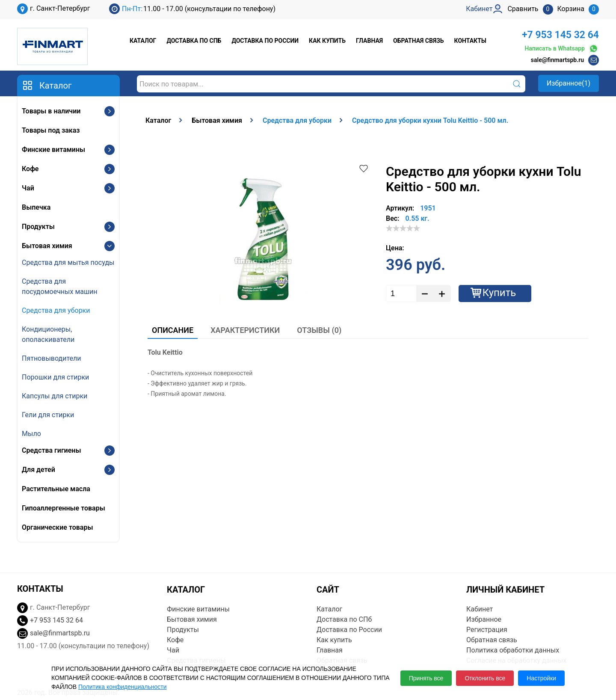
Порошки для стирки (55, 377)
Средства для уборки (56, 310)
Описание (173, 330)
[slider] (403, 228)
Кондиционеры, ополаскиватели (48, 334)
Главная (369, 41)
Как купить (327, 41)
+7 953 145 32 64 (560, 35)
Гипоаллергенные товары (64, 508)
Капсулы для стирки (55, 396)
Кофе (30, 169)
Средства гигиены (51, 450)
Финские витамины (53, 150)
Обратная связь (418, 41)
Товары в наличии (51, 111)
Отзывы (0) (319, 330)
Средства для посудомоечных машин (59, 286)
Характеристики (245, 330)
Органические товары (57, 527)
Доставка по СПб (194, 41)
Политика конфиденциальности (123, 687)
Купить (499, 293)
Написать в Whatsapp (562, 49)
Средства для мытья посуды (68, 262)
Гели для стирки (48, 415)
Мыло (31, 434)
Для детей (38, 470)
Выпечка (36, 207)
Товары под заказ (51, 130)
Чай (28, 188)
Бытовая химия (47, 246)
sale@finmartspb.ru (557, 60)
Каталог (143, 41)
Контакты (470, 41)
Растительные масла (56, 489)
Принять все (426, 678)
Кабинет (480, 609)
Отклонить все (485, 678)
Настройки (541, 678)
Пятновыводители (51, 358)
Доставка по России (265, 41)
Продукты (38, 227)
